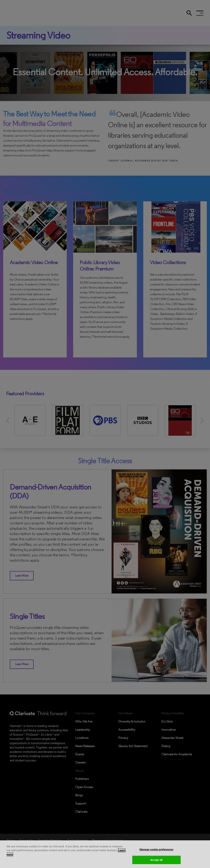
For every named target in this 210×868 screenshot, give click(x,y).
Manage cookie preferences (156, 854)
